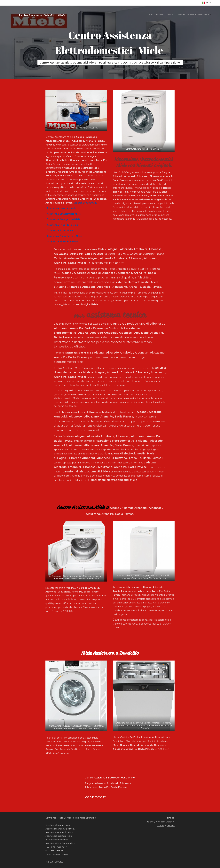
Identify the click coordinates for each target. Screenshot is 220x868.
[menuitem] (201, 15)
